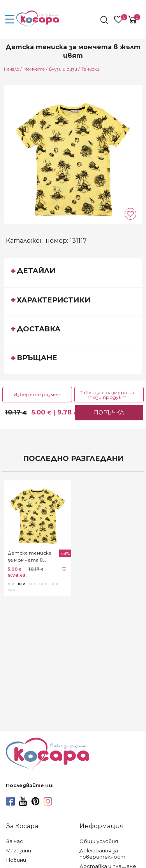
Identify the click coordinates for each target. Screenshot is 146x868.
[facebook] (11, 801)
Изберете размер (37, 394)
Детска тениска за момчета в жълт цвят (30, 557)
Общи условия (99, 841)
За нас (15, 841)
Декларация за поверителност (102, 854)
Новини (16, 860)
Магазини (19, 851)
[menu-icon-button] (10, 20)
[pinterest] (35, 801)
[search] (105, 20)
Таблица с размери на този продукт (107, 395)
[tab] (73, 272)
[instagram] (48, 801)
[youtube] (23, 801)
